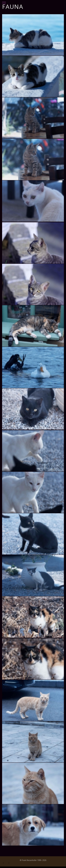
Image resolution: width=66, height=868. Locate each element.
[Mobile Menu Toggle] (4, 2)
